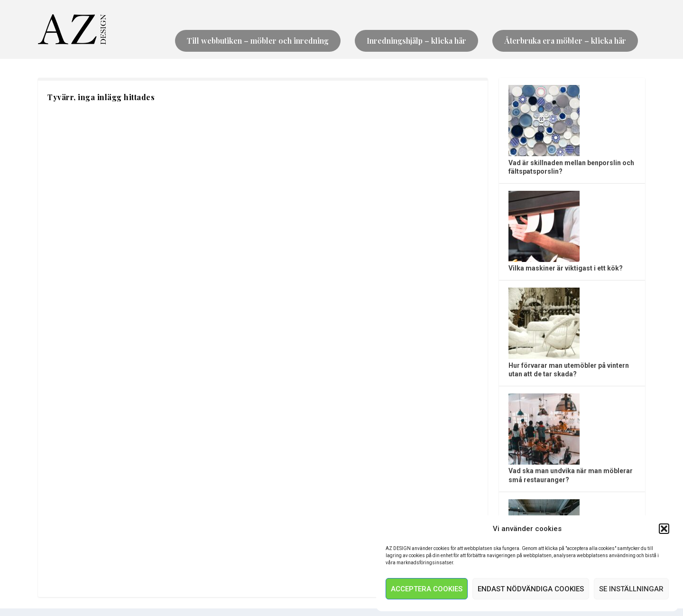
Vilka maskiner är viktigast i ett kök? (566, 268)
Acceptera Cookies (427, 589)
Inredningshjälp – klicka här (416, 41)
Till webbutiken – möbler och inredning (258, 41)
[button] (664, 529)
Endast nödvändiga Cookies (531, 589)
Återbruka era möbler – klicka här (565, 41)
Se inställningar (631, 589)
